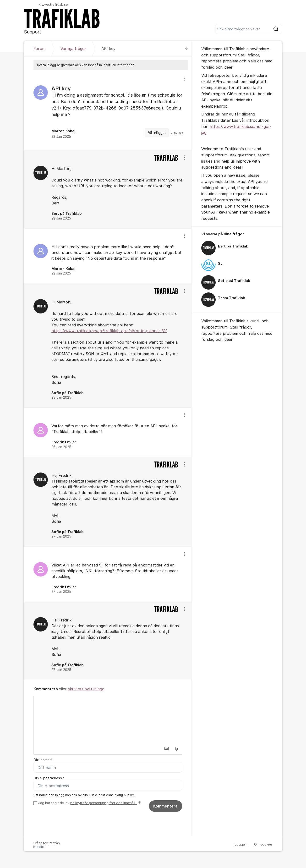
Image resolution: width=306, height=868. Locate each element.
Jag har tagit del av (89, 803)
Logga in (242, 844)
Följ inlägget (157, 133)
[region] (108, 110)
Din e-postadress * (49, 778)
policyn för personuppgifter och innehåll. (104, 803)
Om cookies (263, 844)
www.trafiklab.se (53, 4)
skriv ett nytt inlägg (86, 689)
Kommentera (165, 806)
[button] (166, 749)
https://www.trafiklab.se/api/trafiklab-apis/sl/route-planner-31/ (109, 331)
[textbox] (108, 720)
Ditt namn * (43, 760)
